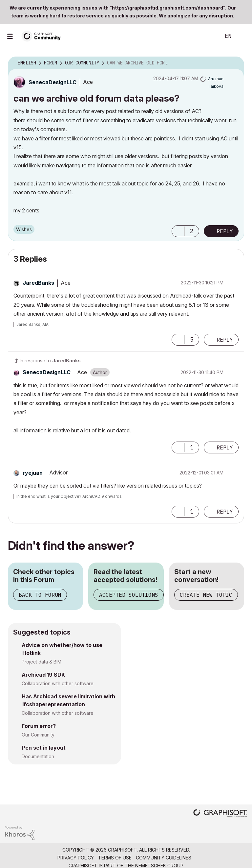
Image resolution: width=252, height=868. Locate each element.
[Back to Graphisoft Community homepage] (43, 36)
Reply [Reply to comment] (225, 340)
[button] (178, 231)
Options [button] (235, 63)
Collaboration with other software (58, 683)
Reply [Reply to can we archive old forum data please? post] (225, 231)
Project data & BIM (42, 662)
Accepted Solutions (129, 595)
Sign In (241, 36)
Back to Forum (40, 595)
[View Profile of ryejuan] (33, 473)
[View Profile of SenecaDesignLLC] (52, 82)
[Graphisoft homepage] (220, 814)
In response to (50, 361)
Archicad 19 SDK (43, 675)
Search (208, 36)
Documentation (38, 756)
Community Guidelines (164, 858)
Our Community (38, 735)
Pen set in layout (44, 748)
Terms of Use (115, 858)
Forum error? (39, 726)
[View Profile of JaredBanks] (38, 283)
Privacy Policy (76, 858)
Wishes (24, 229)
